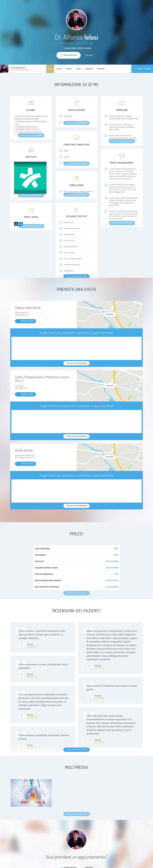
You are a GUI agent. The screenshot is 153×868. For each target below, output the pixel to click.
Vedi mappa (110, 314)
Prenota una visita (142, 69)
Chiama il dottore (25, 321)
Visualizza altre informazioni (76, 276)
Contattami (89, 55)
